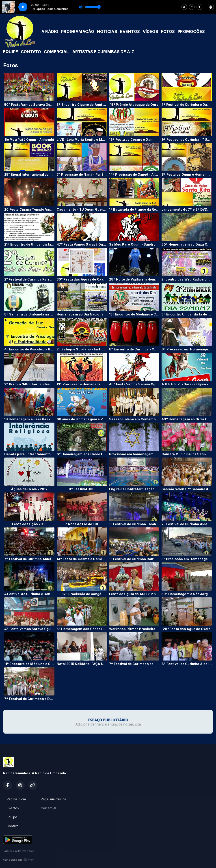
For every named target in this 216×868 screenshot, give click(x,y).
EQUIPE (11, 52)
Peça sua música (53, 799)
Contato (13, 826)
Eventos (13, 808)
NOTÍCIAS (107, 31)
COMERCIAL (56, 52)
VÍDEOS (150, 31)
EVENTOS (130, 31)
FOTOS (168, 31)
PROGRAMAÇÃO (78, 31)
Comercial (48, 808)
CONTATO (31, 52)
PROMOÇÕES (191, 31)
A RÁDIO (50, 31)
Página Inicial (17, 799)
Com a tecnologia (19, 860)
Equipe (12, 817)
